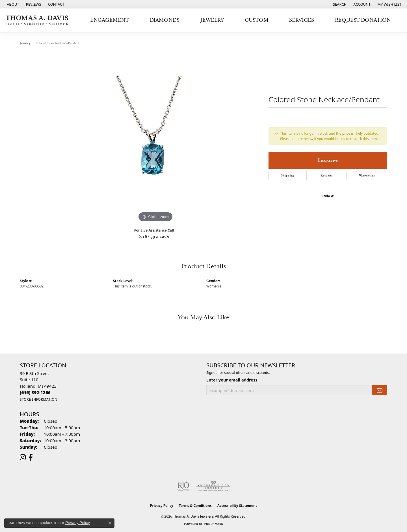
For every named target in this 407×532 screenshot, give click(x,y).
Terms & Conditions (195, 506)
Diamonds (165, 20)
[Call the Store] (35, 393)
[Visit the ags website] (214, 486)
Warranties (367, 176)
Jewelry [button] (212, 20)
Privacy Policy (162, 506)
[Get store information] (39, 399)
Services (302, 20)
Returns (327, 176)
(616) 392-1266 (154, 237)
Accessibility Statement (237, 506)
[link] (12, 4)
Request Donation (363, 20)
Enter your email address (232, 380)
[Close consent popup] (110, 523)
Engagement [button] (110, 20)
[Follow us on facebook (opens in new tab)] (31, 457)
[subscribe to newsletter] (380, 390)
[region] (155, 139)
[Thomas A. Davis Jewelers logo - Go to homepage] (38, 20)
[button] (339, 4)
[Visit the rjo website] (183, 486)
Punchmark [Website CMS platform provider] (214, 524)
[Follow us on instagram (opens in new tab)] (23, 457)
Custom (257, 20)
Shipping (288, 176)
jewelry (25, 43)
